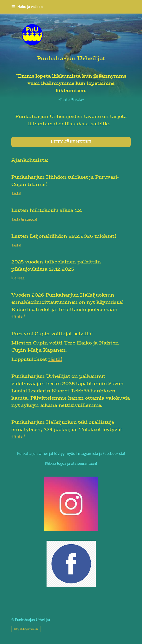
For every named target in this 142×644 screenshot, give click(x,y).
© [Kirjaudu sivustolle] (13, 620)
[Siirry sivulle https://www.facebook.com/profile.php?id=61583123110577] (71, 564)
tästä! (18, 317)
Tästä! (16, 193)
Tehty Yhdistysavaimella (26, 629)
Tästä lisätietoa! (24, 219)
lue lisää (18, 278)
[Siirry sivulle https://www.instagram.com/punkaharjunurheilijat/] (71, 504)
